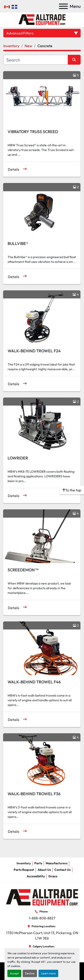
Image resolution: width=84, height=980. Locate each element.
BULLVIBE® (18, 243)
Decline (30, 973)
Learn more (48, 973)
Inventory (24, 863)
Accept (14, 973)
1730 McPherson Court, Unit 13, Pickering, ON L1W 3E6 (42, 935)
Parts (38, 863)
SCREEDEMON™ (23, 570)
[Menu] (63, 6)
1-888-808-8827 (42, 918)
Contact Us (62, 870)
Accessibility (36, 876)
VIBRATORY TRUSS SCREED (33, 132)
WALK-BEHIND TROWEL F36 (34, 794)
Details (14, 169)
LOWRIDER (18, 458)
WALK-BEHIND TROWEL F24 (34, 351)
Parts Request (24, 870)
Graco (53, 876)
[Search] (36, 60)
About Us (44, 870)
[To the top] (72, 490)
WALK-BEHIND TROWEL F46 (34, 682)
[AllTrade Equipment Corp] (42, 897)
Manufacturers (57, 863)
